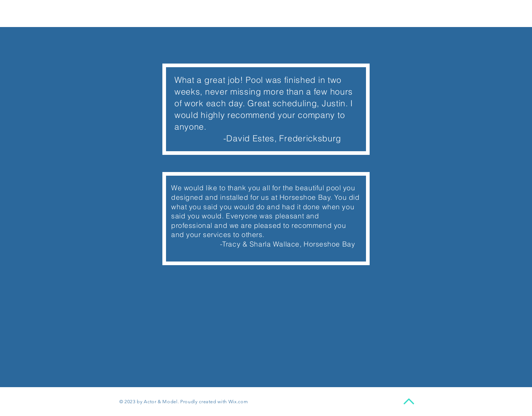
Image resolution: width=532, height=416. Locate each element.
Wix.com (238, 402)
